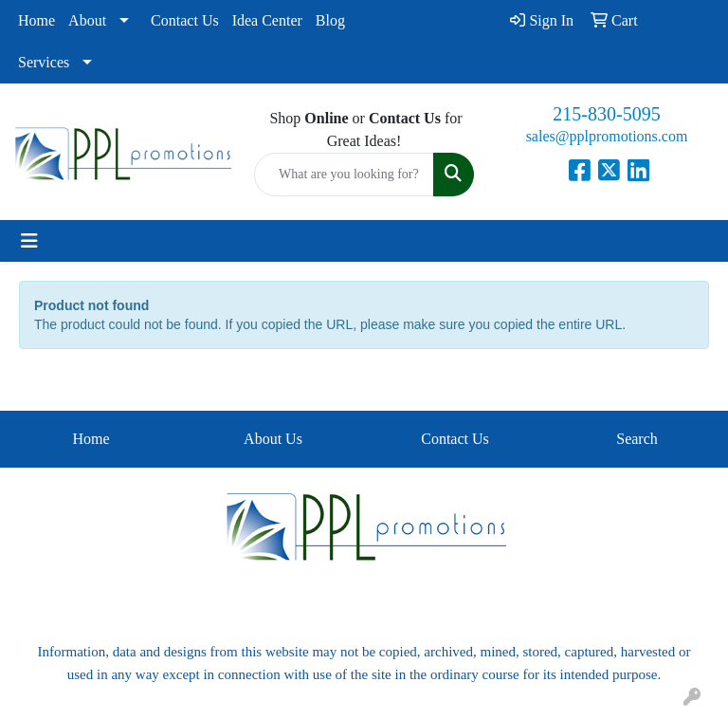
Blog (330, 20)
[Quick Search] (344, 175)
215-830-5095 (606, 114)
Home (36, 20)
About (87, 20)
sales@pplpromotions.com (607, 136)
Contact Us (185, 20)
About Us (273, 439)
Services (44, 62)
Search (637, 439)
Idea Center (267, 20)
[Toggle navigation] (29, 241)
